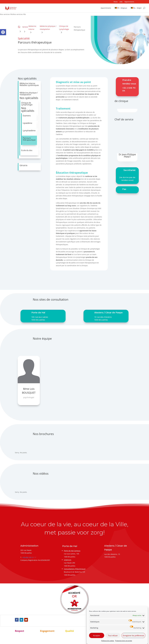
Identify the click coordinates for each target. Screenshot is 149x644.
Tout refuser (113, 635)
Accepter (97, 635)
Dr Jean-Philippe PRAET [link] (127, 156)
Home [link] (116, 2)
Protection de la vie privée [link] (124, 641)
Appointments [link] (129, 2)
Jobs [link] (121, 2)
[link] (3, 32)
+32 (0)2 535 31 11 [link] (29, 557)
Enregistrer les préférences (133, 635)
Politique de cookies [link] (108, 641)
